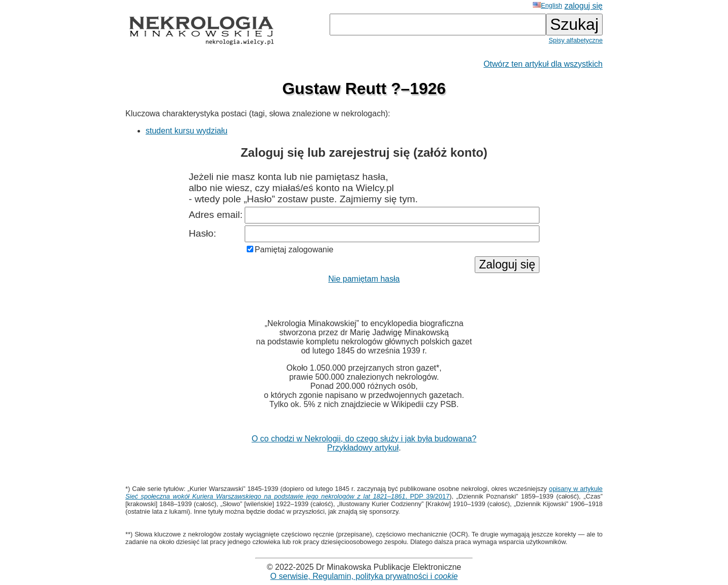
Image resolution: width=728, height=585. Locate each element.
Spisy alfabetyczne (576, 40)
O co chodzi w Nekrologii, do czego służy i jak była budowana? (364, 439)
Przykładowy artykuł (363, 448)
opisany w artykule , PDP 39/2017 (364, 492)
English (548, 5)
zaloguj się (583, 6)
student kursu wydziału (187, 131)
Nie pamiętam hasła (364, 279)
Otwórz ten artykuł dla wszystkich (543, 64)
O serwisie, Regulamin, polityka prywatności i (364, 576)
